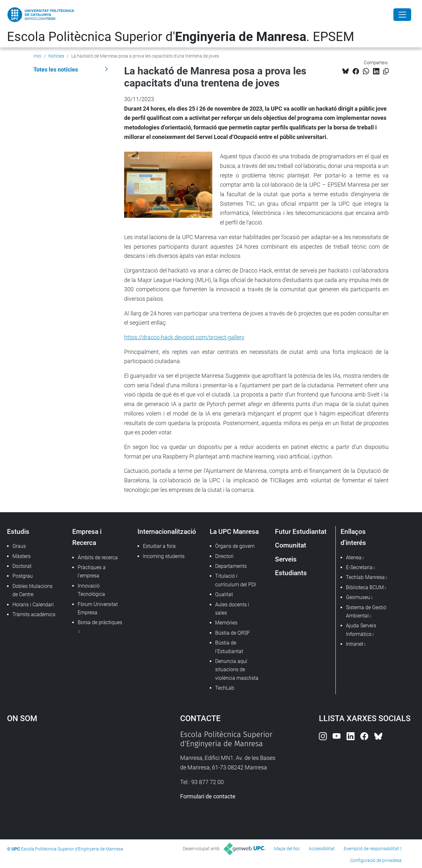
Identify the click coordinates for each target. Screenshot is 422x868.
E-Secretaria (359, 567)
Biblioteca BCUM (365, 587)
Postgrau (23, 576)
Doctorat (22, 566)
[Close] (402, 15)
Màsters (21, 556)
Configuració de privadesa (376, 860)
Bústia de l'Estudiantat (229, 647)
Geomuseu (358, 597)
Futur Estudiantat (301, 531)
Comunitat (291, 545)
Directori (224, 556)
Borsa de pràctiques (100, 622)
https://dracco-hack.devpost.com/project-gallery (184, 337)
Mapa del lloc (287, 849)
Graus (19, 546)
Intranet (355, 644)
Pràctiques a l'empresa (92, 572)
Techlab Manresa (365, 577)
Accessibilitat (322, 849)
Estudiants (291, 573)
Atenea (354, 558)
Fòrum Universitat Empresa (98, 608)
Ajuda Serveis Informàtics (361, 630)
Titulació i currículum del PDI (236, 580)
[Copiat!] (386, 71)
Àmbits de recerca (98, 558)
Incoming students (164, 556)
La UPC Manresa (234, 531)
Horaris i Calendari (33, 605)
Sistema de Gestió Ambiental (366, 612)
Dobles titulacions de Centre (32, 590)
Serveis (286, 559)
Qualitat (224, 594)
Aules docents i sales (232, 609)
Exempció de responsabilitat (371, 849)
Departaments (231, 566)
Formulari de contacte (208, 796)
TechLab (225, 688)
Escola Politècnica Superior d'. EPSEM (181, 37)
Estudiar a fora (159, 546)
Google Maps (73, 778)
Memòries (226, 623)
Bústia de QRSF (232, 633)
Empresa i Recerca (87, 537)
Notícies (56, 56)
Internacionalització (167, 531)
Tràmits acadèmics (34, 614)
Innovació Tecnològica (91, 590)
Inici (37, 56)
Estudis (18, 531)
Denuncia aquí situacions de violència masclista (237, 670)
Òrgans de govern (235, 546)
